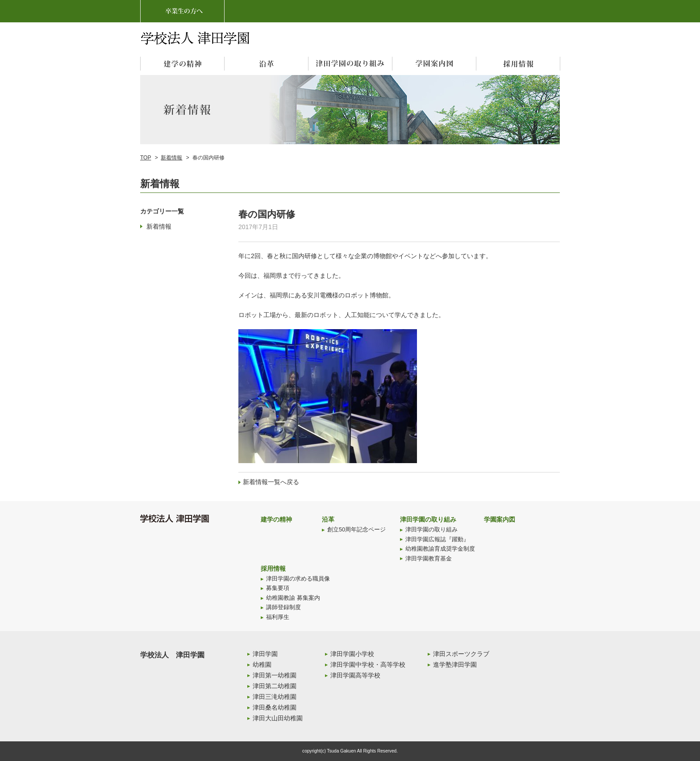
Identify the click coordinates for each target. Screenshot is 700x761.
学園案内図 (500, 519)
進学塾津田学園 (455, 665)
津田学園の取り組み (428, 519)
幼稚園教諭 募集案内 (293, 598)
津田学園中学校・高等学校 (368, 665)
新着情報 (171, 158)
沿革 (328, 519)
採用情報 (273, 569)
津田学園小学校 (352, 654)
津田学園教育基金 (429, 559)
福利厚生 (278, 617)
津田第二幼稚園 (275, 686)
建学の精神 (276, 519)
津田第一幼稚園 (275, 675)
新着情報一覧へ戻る (271, 482)
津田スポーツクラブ (461, 654)
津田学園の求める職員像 (298, 579)
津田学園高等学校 (355, 675)
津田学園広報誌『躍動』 (437, 539)
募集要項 (278, 588)
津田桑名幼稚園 (275, 707)
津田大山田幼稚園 (278, 718)
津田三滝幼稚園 (275, 697)
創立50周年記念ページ (356, 530)
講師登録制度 (283, 607)
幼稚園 (262, 665)
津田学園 (265, 654)
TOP (146, 158)
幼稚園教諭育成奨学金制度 (440, 549)
